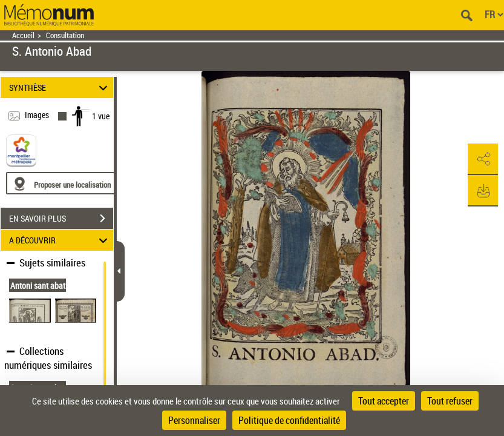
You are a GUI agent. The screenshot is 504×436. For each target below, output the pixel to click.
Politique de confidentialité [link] (289, 420)
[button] (483, 159)
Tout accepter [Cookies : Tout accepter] (384, 401)
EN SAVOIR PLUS (61, 219)
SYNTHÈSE (60, 88)
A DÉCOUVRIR (60, 240)
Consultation (65, 35)
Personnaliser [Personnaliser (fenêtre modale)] (194, 420)
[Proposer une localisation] (64, 183)
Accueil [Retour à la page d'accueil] (23, 35)
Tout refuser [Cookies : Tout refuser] (450, 401)
